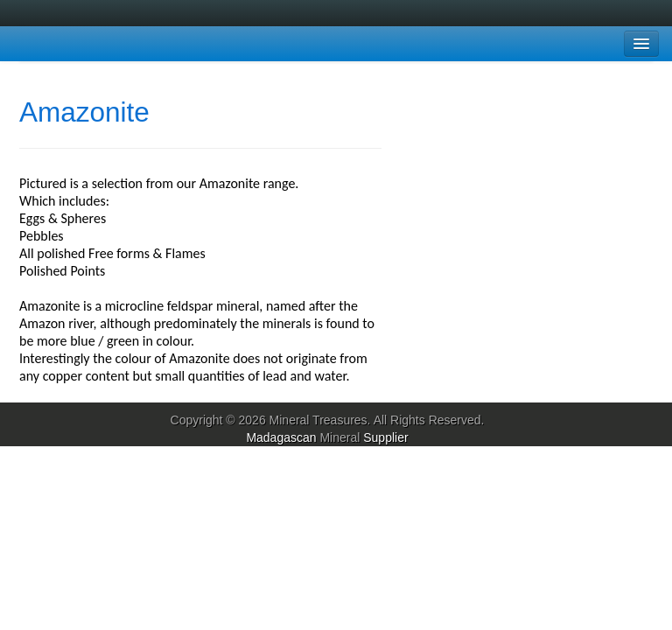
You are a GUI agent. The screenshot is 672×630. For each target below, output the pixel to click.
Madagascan (281, 437)
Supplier (385, 437)
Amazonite (84, 112)
